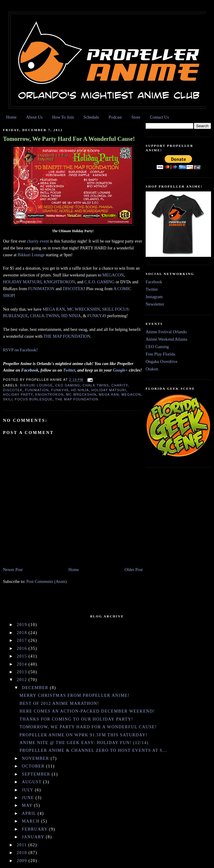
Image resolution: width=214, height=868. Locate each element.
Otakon (152, 369)
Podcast (115, 117)
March (32, 821)
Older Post (134, 570)
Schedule (91, 117)
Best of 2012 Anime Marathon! (59, 703)
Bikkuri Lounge (31, 255)
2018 (22, 633)
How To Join (63, 117)
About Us (34, 117)
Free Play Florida (160, 354)
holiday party (18, 394)
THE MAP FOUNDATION (67, 336)
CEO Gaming (68, 385)
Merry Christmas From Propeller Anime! (75, 695)
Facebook (154, 282)
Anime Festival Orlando (166, 332)
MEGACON (113, 275)
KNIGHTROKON (59, 282)
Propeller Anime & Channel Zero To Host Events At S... (93, 750)
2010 (22, 853)
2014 (22, 664)
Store (136, 117)
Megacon (131, 394)
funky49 (60, 390)
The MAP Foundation (77, 399)
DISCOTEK (73, 289)
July (29, 790)
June (29, 798)
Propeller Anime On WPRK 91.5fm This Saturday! (84, 735)
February (36, 829)
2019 (22, 625)
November (36, 758)
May (28, 805)
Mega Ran (109, 394)
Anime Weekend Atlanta (166, 339)
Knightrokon (49, 394)
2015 (22, 656)
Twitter (152, 289)
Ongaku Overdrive (162, 361)
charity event (38, 241)
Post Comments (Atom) (47, 581)
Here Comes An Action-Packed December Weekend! (87, 711)
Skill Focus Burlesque (28, 399)
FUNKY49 (97, 316)
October (34, 766)
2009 (22, 861)
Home (11, 117)
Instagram (154, 297)
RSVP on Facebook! (20, 350)
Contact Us (159, 117)
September (37, 774)
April (30, 813)
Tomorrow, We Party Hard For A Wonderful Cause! (69, 139)
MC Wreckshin (81, 394)
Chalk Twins (96, 385)
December (36, 688)
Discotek (13, 390)
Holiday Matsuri (109, 390)
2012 (22, 680)
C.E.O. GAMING (100, 282)
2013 (22, 672)
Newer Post (13, 570)
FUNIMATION (42, 289)
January (34, 837)
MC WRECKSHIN (84, 309)
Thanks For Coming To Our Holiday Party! (76, 719)
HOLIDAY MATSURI (22, 282)
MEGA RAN (54, 309)
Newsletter (155, 304)
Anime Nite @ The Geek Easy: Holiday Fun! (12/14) (84, 743)
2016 (22, 648)
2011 (22, 845)
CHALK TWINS (45, 316)
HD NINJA (71, 316)
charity (120, 385)
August (33, 782)
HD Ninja (80, 390)
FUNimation (37, 390)
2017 (22, 640)
